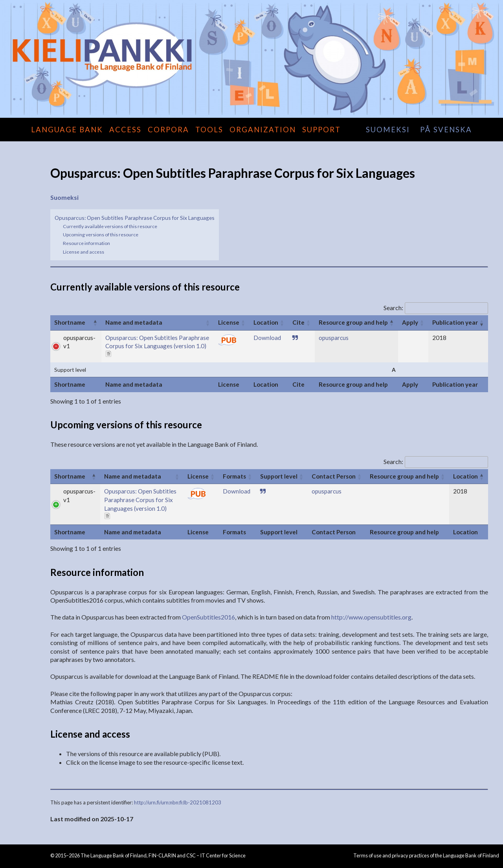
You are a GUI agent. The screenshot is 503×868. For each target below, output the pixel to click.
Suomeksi (64, 197)
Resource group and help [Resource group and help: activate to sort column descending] (353, 322)
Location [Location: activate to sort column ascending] (266, 322)
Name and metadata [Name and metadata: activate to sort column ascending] (134, 322)
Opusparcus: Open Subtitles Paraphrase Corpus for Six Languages (135, 218)
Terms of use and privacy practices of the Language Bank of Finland (426, 855)
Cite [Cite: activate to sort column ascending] (298, 322)
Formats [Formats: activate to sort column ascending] (234, 476)
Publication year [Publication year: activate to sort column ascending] (455, 322)
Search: (436, 308)
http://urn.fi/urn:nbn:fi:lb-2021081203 (178, 802)
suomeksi (388, 130)
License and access (84, 252)
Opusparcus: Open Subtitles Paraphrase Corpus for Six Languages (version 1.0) (140, 500)
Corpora (168, 130)
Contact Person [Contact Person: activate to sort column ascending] (334, 476)
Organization (263, 130)
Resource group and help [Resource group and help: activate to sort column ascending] (404, 476)
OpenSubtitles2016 (208, 617)
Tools (209, 130)
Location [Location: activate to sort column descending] (465, 476)
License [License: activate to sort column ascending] (229, 322)
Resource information (86, 243)
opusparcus (334, 338)
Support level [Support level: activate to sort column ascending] (279, 476)
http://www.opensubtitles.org (371, 617)
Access (125, 130)
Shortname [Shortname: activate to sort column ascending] (70, 322)
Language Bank (67, 130)
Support (321, 130)
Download (267, 338)
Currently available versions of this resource (110, 226)
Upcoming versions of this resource (101, 235)
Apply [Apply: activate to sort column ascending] (410, 322)
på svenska (446, 130)
